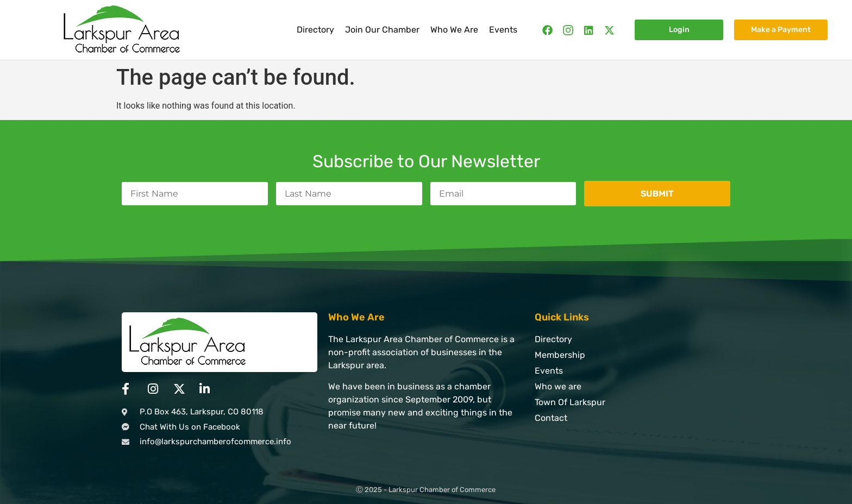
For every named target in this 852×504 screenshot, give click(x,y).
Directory (315, 30)
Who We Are (454, 30)
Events (503, 30)
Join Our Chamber (382, 30)
